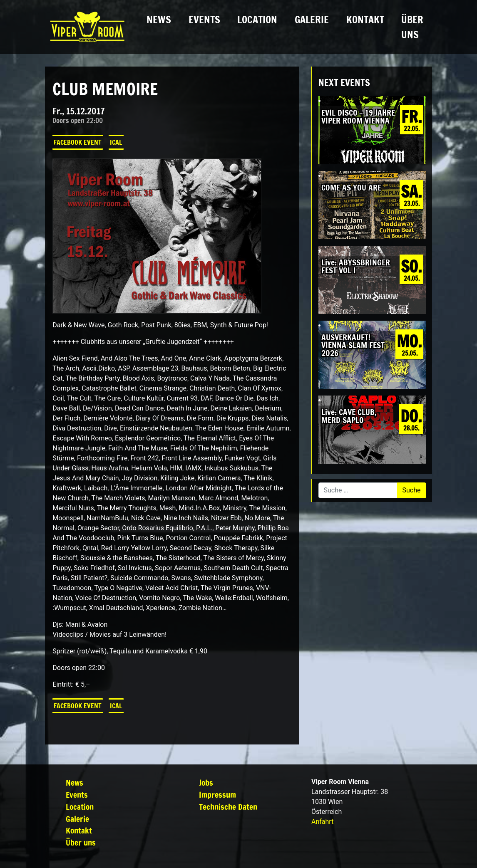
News (159, 20)
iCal (116, 142)
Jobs (206, 783)
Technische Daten (228, 807)
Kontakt (365, 20)
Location (257, 20)
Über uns (412, 27)
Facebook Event (78, 142)
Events (204, 20)
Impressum (217, 795)
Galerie (312, 20)
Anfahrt (322, 822)
